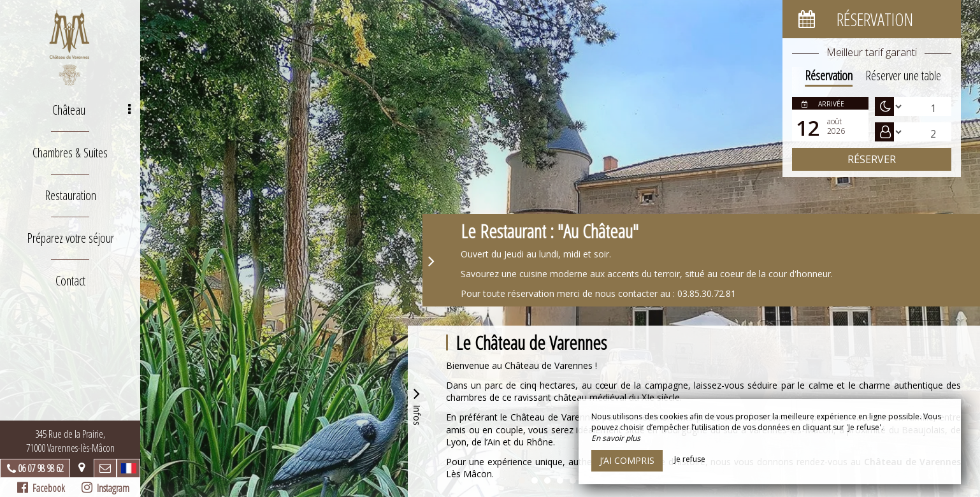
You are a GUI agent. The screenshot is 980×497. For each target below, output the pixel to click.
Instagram (105, 488)
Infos (417, 405)
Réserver (872, 159)
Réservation (829, 76)
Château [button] (91, 110)
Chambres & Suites (70, 153)
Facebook (41, 488)
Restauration (70, 195)
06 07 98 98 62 (41, 468)
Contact (70, 281)
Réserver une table (903, 76)
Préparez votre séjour (70, 238)
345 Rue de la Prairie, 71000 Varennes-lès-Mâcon (70, 441)
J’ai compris (627, 460)
